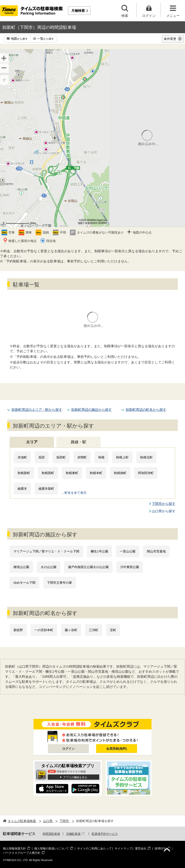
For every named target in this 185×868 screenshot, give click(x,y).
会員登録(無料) (117, 749)
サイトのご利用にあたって (94, 849)
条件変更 (173, 39)
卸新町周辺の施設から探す (92, 410)
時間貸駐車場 (51, 834)
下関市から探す (164, 504)
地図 (19, 39)
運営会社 (141, 849)
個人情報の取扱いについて (52, 849)
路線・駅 (79, 442)
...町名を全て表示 (74, 493)
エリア (32, 442)
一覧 (46, 39)
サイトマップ (123, 849)
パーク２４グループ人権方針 (22, 853)
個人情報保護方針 (14, 849)
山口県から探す (164, 511)
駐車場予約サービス (105, 834)
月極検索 (78, 11)
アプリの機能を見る (75, 777)
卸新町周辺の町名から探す (146, 410)
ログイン (68, 749)
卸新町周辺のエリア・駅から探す (37, 410)
